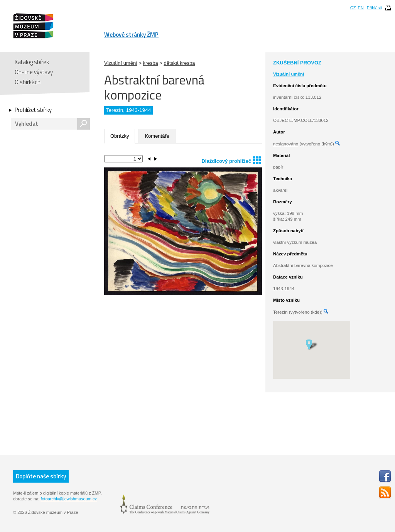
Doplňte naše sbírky (41, 476)
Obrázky (120, 136)
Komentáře (157, 136)
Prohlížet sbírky (33, 110)
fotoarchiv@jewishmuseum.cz (69, 499)
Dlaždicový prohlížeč (231, 160)
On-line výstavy (34, 72)
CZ (353, 8)
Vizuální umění (121, 63)
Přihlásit (374, 8)
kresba (151, 63)
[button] (311, 344)
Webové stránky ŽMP (131, 35)
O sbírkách (28, 82)
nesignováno (286, 144)
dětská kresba (179, 63)
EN (360, 8)
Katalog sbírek (32, 62)
